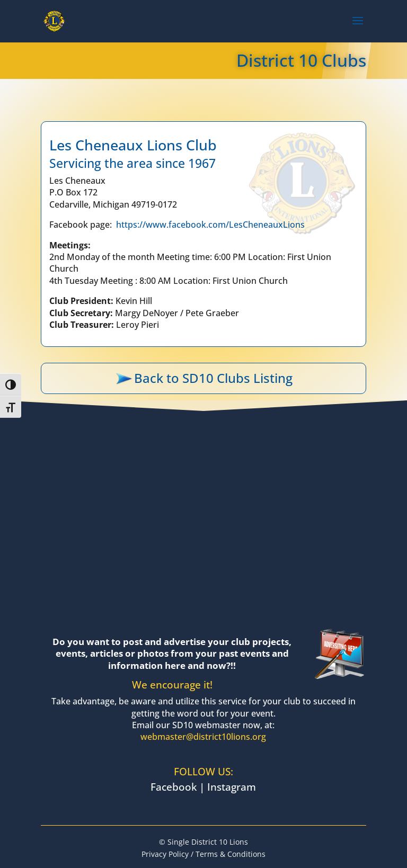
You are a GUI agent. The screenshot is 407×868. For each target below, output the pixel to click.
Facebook (174, 787)
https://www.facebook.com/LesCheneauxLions (210, 225)
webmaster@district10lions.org (203, 737)
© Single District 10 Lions (203, 842)
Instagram (232, 787)
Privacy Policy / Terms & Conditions (203, 854)
